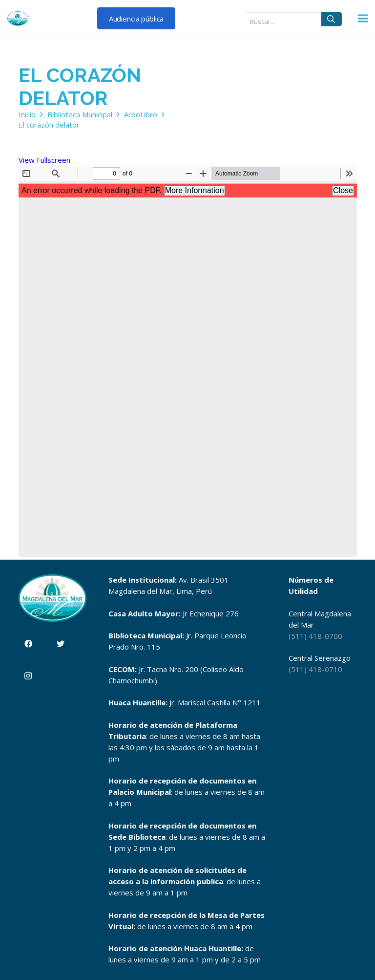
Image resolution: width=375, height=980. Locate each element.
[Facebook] (28, 644)
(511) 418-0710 (315, 669)
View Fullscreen (44, 160)
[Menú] (363, 19)
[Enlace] (18, 19)
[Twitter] (61, 644)
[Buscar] (332, 19)
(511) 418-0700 (315, 636)
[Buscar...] (293, 19)
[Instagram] (28, 676)
